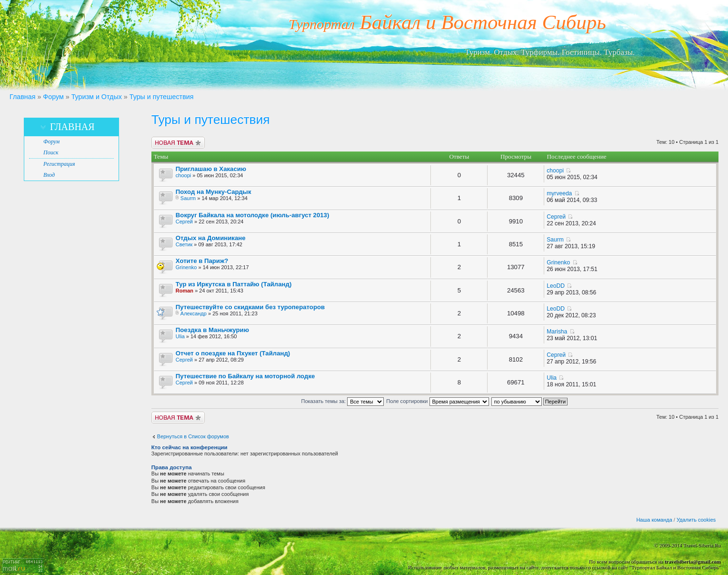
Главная (22, 97)
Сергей (184, 222)
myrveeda (559, 193)
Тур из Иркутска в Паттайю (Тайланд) (234, 284)
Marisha (557, 332)
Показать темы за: (343, 401)
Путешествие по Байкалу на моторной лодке (245, 376)
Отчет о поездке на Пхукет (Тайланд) (233, 353)
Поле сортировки (437, 401)
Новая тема (178, 143)
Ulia (180, 336)
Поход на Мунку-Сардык (214, 192)
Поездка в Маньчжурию (212, 330)
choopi (183, 175)
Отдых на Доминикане (211, 238)
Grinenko (186, 267)
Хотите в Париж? (202, 261)
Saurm (188, 198)
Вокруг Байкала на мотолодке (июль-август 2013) (253, 215)
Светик (184, 244)
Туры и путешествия (162, 97)
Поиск (51, 152)
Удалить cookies (696, 520)
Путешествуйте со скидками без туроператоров (250, 307)
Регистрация (59, 164)
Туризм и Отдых (97, 97)
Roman (184, 291)
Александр (194, 313)
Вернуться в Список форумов (193, 436)
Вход (49, 175)
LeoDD (556, 286)
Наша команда (654, 520)
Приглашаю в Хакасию (211, 169)
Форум (53, 97)
